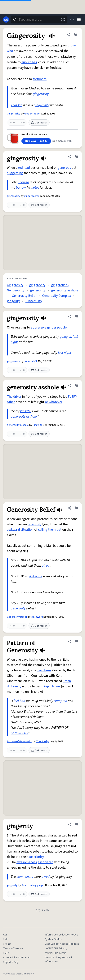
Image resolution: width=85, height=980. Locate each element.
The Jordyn (43, 741)
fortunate (40, 79)
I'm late (25, 411)
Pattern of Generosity (20, 741)
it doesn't (36, 576)
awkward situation (20, 530)
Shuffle (43, 910)
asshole (31, 417)
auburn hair (29, 62)
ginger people (57, 327)
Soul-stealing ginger (33, 885)
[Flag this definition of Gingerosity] (75, 35)
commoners (25, 877)
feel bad (19, 701)
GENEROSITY (19, 733)
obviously (34, 524)
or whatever (54, 402)
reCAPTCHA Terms (56, 953)
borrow (21, 188)
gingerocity (37, 285)
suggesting (15, 173)
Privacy (7, 944)
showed (24, 182)
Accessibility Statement (17, 958)
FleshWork (37, 617)
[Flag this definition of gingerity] (76, 824)
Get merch (39, 123)
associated (46, 862)
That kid (17, 105)
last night (65, 353)
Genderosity (16, 290)
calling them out (50, 530)
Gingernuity (34, 301)
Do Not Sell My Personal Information (58, 960)
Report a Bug (11, 962)
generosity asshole (65, 290)
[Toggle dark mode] (72, 19)
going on (66, 337)
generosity (38, 290)
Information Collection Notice (61, 935)
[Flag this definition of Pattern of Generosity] (76, 641)
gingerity (13, 301)
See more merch (62, 141)
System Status (53, 939)
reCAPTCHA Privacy (56, 948)
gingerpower (32, 196)
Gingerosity (14, 114)
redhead (24, 168)
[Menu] (79, 19)
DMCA (6, 953)
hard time (44, 670)
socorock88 (31, 361)
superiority (36, 857)
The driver (14, 397)
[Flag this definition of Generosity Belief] (76, 508)
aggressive (39, 327)
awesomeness (27, 862)
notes (35, 188)
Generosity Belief (24, 296)
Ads (5, 935)
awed (46, 877)
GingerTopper (33, 114)
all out (46, 566)
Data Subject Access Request (62, 944)
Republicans (52, 686)
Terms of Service (13, 948)
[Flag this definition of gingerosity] (76, 157)
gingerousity (60, 285)
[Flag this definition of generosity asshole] (76, 386)
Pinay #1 (38, 425)
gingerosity (41, 94)
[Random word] (63, 19)
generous (64, 168)
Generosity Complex (56, 296)
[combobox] (39, 19)
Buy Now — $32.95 (36, 141)
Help (6, 939)
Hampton (60, 701)
